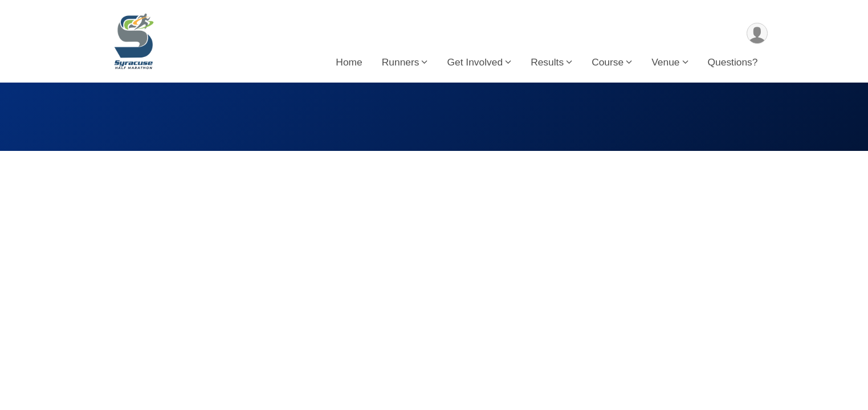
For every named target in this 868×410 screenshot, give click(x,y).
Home (349, 62)
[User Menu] (757, 33)
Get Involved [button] (475, 62)
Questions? (733, 62)
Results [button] (547, 62)
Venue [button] (665, 62)
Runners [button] (401, 62)
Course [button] (608, 62)
